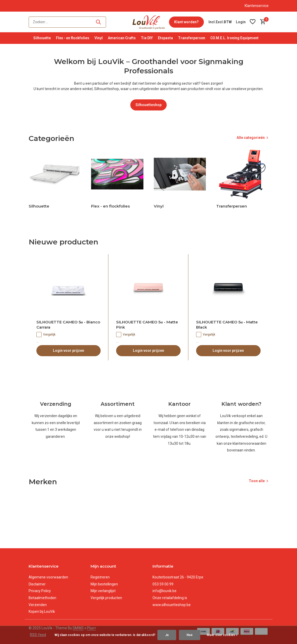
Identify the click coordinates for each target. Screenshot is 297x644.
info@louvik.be (164, 591)
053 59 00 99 (163, 584)
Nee (190, 635)
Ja (167, 635)
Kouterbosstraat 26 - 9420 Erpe (178, 577)
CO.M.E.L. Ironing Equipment (234, 38)
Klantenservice (257, 6)
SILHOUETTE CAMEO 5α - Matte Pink (147, 325)
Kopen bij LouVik (42, 611)
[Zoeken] (67, 22)
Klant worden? (186, 22)
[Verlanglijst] (253, 22)
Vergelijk (46, 335)
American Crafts (122, 38)
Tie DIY (147, 38)
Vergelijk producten (106, 598)
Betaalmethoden (42, 598)
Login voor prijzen (69, 351)
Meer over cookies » (222, 635)
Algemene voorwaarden (48, 577)
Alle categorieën (251, 138)
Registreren (100, 577)
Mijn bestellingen (104, 584)
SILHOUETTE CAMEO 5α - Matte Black (227, 325)
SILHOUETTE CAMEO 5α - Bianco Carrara (68, 325)
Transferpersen (192, 38)
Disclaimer (37, 584)
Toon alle (257, 481)
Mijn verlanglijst (103, 591)
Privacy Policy (40, 591)
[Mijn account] (241, 22)
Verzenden (38, 605)
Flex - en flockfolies (73, 38)
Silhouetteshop (148, 105)
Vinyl (99, 38)
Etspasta (165, 38)
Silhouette (42, 38)
